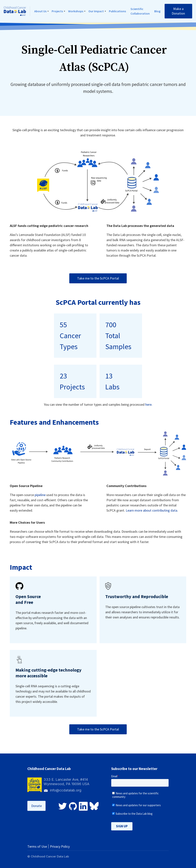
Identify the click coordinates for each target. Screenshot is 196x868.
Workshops (76, 11)
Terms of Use (37, 846)
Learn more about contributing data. (152, 510)
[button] (41, 11)
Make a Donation (178, 11)
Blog (157, 11)
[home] (17, 11)
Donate (36, 806)
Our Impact (96, 11)
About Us (40, 11)
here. (149, 404)
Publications (117, 11)
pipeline (40, 495)
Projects (57, 11)
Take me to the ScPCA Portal (98, 278)
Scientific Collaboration (140, 11)
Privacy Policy (60, 846)
